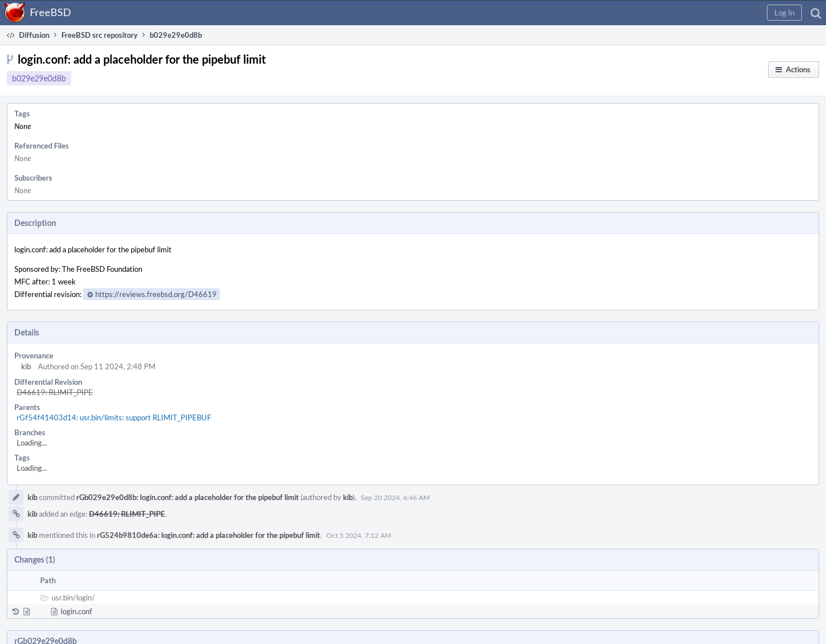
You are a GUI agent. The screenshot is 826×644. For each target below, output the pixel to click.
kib (26, 366)
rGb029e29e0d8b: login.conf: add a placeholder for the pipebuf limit (188, 497)
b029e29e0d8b (39, 78)
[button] (784, 13)
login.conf (77, 611)
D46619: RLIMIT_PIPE (55, 392)
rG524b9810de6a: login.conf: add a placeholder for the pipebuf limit (209, 535)
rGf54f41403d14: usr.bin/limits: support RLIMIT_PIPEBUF (114, 417)
